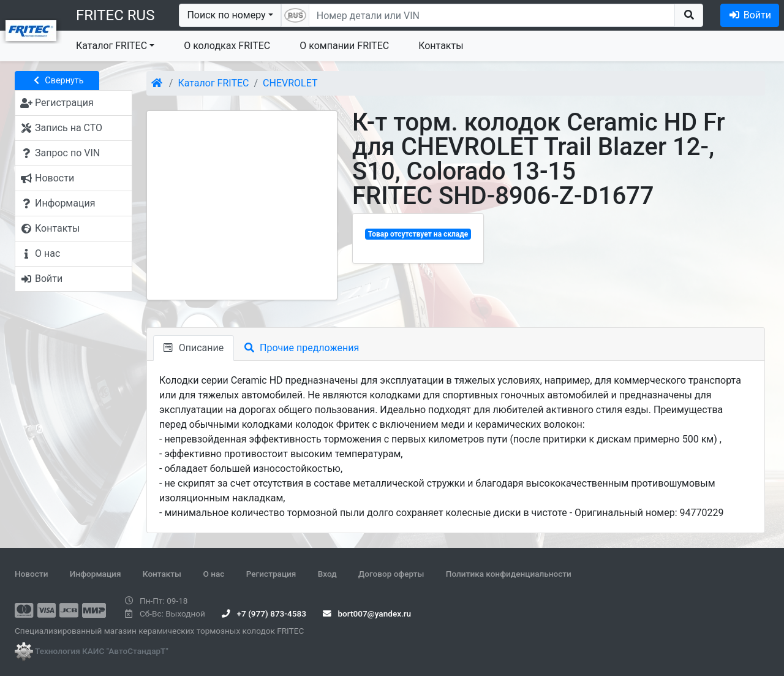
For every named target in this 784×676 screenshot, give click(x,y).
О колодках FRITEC (227, 46)
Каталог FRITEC (111, 46)
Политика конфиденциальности (509, 574)
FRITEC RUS (115, 15)
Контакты (441, 46)
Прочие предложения (302, 348)
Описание (194, 348)
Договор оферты (391, 574)
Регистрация (271, 574)
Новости (31, 574)
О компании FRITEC (344, 46)
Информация (96, 574)
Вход (327, 574)
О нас (213, 574)
